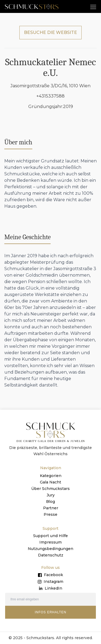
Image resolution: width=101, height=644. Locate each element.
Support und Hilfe (50, 536)
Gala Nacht (50, 482)
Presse (50, 514)
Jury (51, 495)
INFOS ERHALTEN (50, 612)
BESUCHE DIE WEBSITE (50, 32)
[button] (93, 7)
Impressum (50, 542)
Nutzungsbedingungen (50, 549)
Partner (51, 508)
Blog (50, 502)
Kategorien (51, 476)
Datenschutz (51, 555)
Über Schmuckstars (50, 489)
